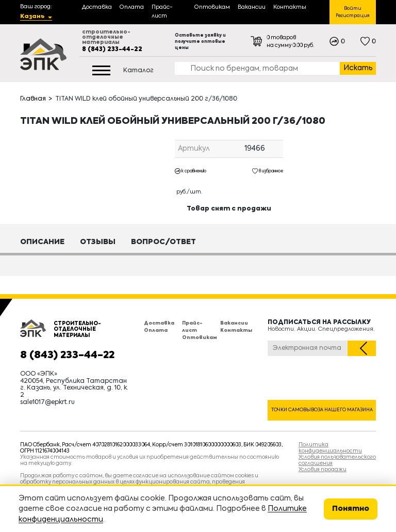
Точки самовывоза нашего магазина (322, 410)
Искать (358, 68)
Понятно (351, 509)
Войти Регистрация (353, 12)
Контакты (236, 331)
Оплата (156, 331)
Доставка (159, 323)
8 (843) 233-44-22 (112, 50)
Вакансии (234, 323)
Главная (33, 99)
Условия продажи (323, 470)
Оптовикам (200, 338)
